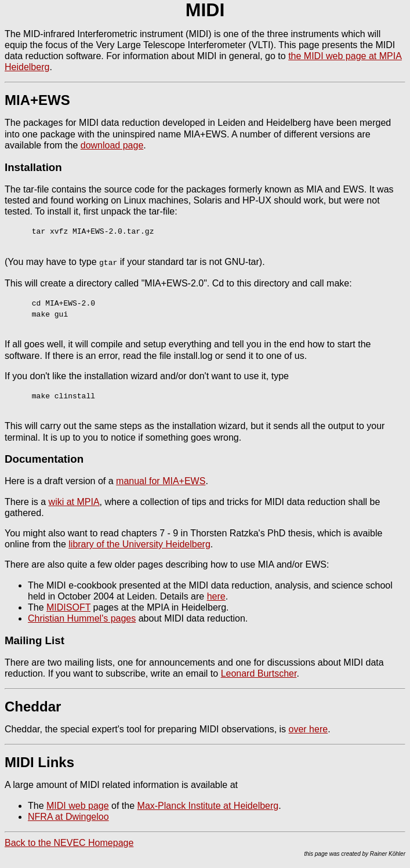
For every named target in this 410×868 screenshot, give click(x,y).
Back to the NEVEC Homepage (69, 842)
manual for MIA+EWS (161, 480)
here (216, 596)
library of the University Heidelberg (139, 544)
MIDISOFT (68, 607)
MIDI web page (78, 805)
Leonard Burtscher (259, 673)
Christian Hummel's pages (82, 618)
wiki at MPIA (74, 501)
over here (309, 729)
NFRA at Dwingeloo (68, 816)
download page (112, 145)
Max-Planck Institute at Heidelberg (208, 805)
